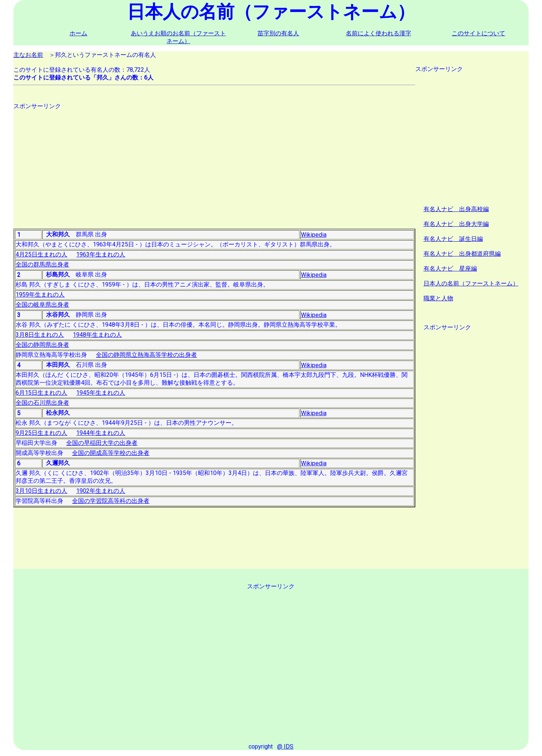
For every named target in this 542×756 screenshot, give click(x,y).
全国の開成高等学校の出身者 (111, 453)
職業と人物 (438, 298)
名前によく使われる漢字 (379, 33)
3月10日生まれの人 (41, 491)
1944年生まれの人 (101, 433)
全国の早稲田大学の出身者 (102, 443)
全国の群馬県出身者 (42, 264)
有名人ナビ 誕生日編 (453, 239)
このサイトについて (478, 33)
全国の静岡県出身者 (42, 345)
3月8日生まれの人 (40, 335)
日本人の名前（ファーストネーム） (471, 283)
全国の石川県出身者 (42, 403)
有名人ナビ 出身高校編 (456, 209)
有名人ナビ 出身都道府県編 (462, 254)
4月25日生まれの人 (41, 254)
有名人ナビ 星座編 (450, 269)
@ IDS (285, 747)
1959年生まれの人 (40, 295)
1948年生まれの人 (97, 335)
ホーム (78, 33)
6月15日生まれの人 (41, 393)
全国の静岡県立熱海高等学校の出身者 (146, 355)
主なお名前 (28, 55)
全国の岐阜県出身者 (42, 305)
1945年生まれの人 (101, 393)
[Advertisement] (214, 162)
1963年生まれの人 (101, 254)
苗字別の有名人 (278, 33)
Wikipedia (314, 235)
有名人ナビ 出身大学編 (456, 224)
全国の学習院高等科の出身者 (111, 501)
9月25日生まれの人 (41, 433)
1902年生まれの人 (101, 491)
